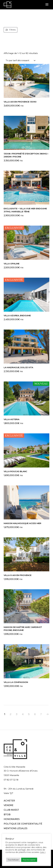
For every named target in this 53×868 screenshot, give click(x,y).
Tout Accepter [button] (29, 860)
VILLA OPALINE (12, 264)
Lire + (43, 852)
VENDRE (9, 805)
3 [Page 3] (17, 714)
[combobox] (21, 60)
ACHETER (9, 801)
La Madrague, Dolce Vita (18, 367)
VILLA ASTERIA (12, 419)
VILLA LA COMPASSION (16, 682)
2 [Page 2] (11, 714)
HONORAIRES (12, 819)
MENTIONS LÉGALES (16, 828)
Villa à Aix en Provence (18, 575)
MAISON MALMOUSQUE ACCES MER (22, 523)
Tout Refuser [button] (13, 860)
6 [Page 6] (35, 714)
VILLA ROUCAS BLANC (15, 471)
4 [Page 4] (23, 714)
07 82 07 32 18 (11, 780)
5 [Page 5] (29, 714)
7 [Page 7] (41, 714)
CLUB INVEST (11, 810)
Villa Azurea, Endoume (17, 315)
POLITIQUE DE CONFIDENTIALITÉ (23, 824)
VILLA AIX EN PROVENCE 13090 (20, 102)
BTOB (7, 815)
